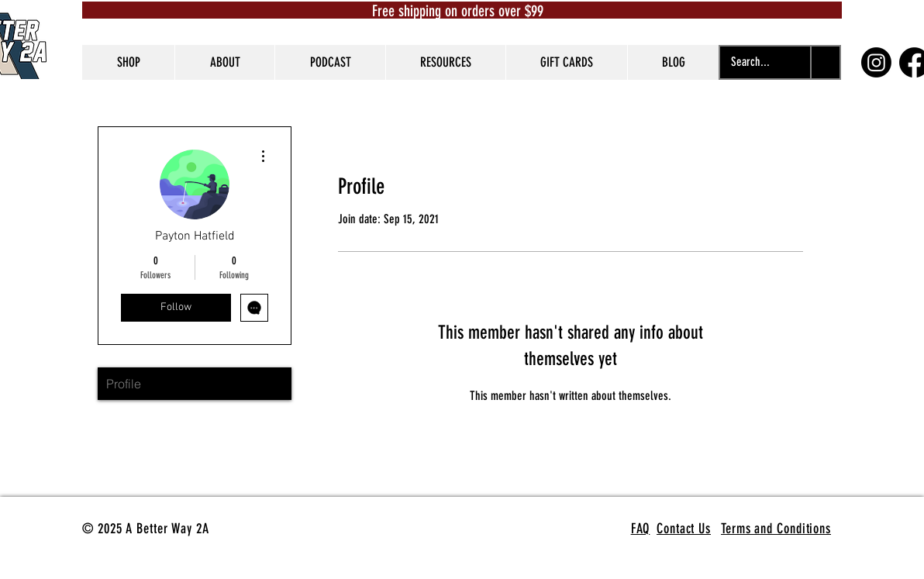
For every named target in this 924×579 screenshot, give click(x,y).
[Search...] (750, 62)
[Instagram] (876, 62)
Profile (124, 384)
